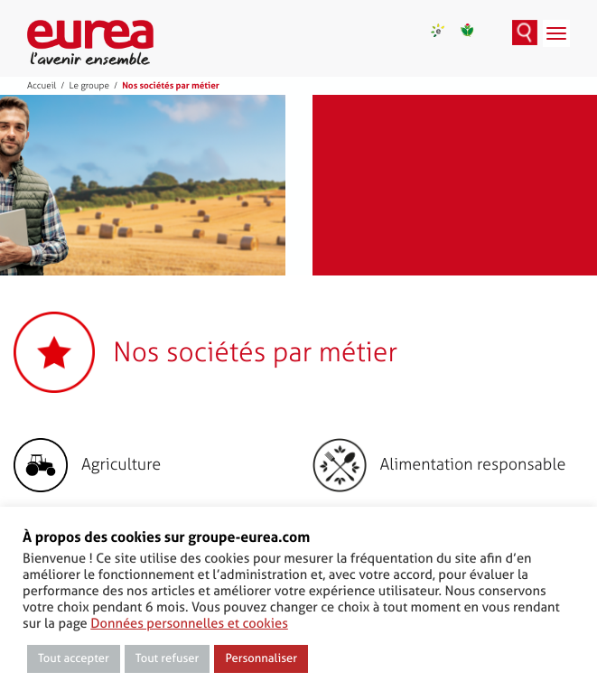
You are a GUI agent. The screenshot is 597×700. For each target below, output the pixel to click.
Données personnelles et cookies (189, 623)
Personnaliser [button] (261, 659)
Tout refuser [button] (168, 659)
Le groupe (89, 86)
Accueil (42, 86)
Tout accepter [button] (74, 659)
